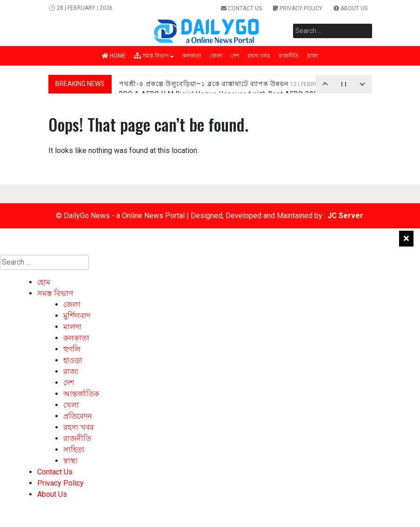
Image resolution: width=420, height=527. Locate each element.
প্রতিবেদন (78, 416)
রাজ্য (313, 56)
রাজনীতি (289, 56)
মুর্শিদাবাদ (77, 316)
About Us (350, 8)
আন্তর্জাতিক (81, 394)
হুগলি (72, 349)
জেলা (216, 56)
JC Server (345, 216)
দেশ (235, 56)
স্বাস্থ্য (70, 461)
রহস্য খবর (259, 56)
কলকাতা (192, 56)
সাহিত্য (74, 450)
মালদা (72, 327)
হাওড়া (73, 360)
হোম (44, 282)
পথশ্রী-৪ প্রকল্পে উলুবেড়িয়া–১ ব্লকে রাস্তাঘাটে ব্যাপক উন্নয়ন (233, 84)
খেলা (71, 405)
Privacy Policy (298, 8)
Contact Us (241, 8)
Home (114, 56)
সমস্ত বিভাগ (154, 56)
